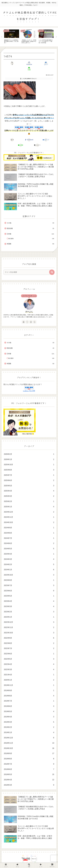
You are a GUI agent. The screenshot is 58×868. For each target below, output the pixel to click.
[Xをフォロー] (27, 322)
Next (56, 37)
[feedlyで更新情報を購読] (31, 322)
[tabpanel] (12, 37)
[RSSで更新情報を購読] (35, 322)
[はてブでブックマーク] (46, 63)
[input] (27, 272)
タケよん (29, 312)
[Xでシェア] (12, 63)
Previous (2, 37)
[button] (37, 145)
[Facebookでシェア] (29, 63)
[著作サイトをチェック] (24, 322)
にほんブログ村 (29, 391)
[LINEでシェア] (29, 69)
